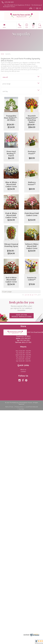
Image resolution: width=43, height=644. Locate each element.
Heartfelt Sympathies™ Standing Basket (32, 119)
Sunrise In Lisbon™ (32, 279)
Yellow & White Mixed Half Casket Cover (32, 246)
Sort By (5, 91)
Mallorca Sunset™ (32, 183)
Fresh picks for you (22, 306)
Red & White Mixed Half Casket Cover (11, 280)
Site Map (21, 409)
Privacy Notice (19, 407)
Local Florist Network (32, 407)
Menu (4, 27)
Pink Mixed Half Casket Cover (32, 214)
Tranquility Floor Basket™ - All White (11, 118)
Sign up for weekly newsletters (22, 316)
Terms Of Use (9, 407)
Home (2, 54)
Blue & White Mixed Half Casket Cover (11, 184)
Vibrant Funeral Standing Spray (11, 245)
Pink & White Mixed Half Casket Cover (11, 215)
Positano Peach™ (32, 153)
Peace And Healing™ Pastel (11, 154)
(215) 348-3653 (9, 2)
